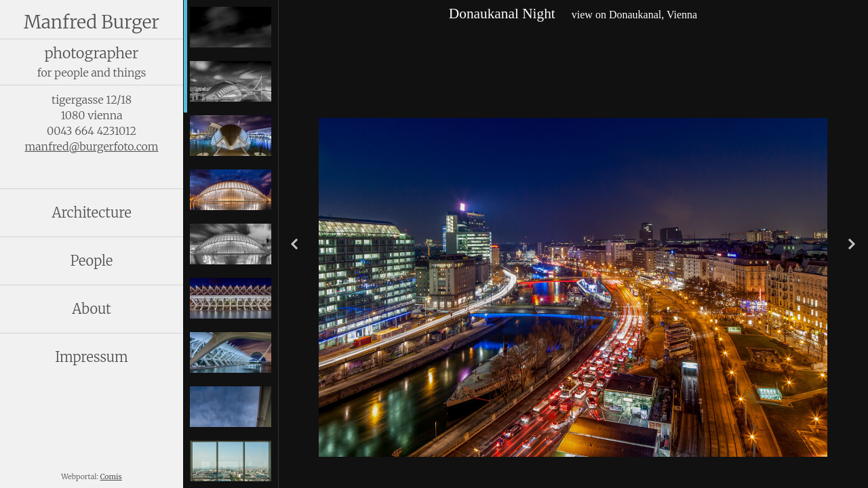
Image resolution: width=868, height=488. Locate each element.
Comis (111, 477)
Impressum (92, 357)
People (92, 261)
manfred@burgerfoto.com (91, 146)
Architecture (91, 212)
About (91, 309)
